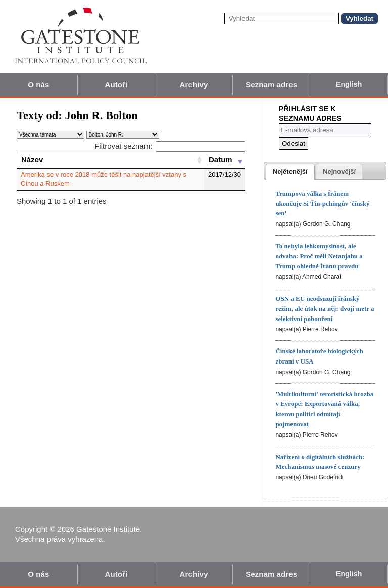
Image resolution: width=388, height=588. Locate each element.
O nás (38, 85)
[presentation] (290, 172)
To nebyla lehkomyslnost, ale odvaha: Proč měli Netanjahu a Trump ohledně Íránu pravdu (319, 256)
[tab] (290, 172)
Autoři (116, 85)
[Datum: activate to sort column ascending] (225, 160)
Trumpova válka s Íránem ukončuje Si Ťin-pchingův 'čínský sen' (322, 203)
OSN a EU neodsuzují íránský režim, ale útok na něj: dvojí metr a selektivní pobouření (325, 309)
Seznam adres (271, 85)
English (349, 84)
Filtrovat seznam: (170, 146)
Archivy (194, 85)
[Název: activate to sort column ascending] (110, 160)
